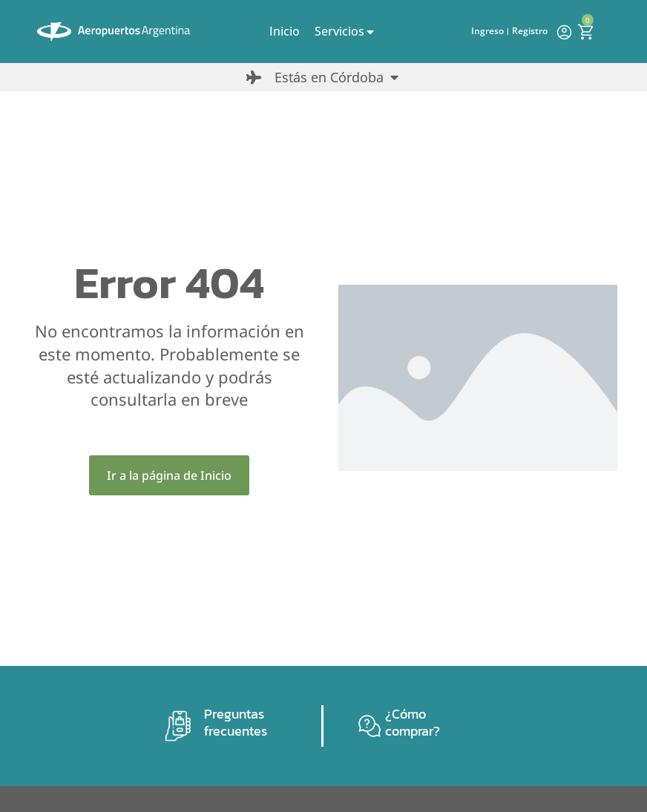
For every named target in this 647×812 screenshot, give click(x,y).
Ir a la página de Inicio (169, 475)
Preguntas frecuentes (236, 722)
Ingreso (487, 31)
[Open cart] (585, 32)
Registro (530, 31)
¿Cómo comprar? (413, 722)
